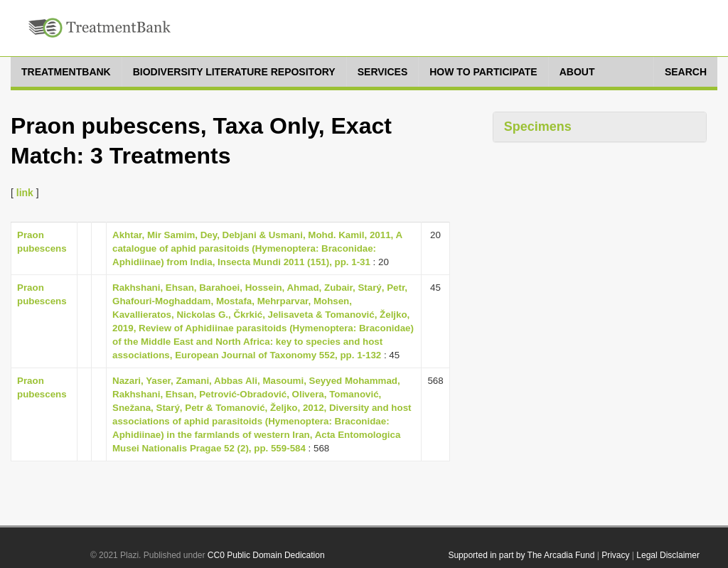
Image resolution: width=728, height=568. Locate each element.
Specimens (538, 127)
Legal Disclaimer (668, 555)
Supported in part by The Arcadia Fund (521, 555)
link (25, 193)
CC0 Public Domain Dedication (266, 555)
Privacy (615, 555)
